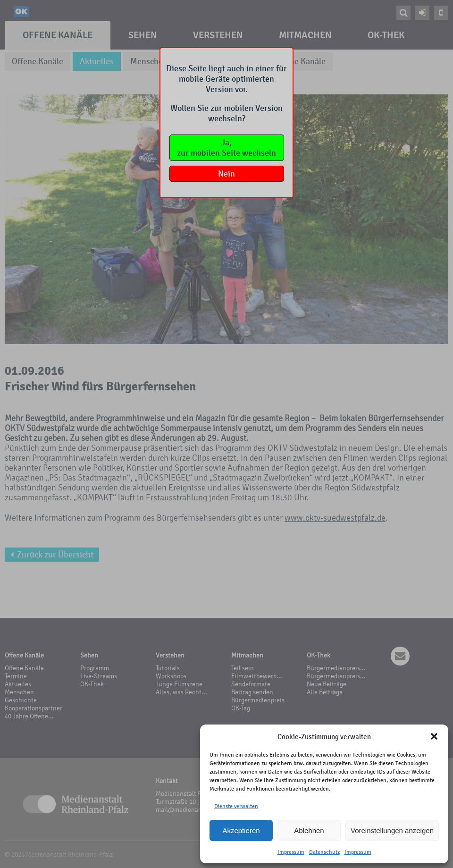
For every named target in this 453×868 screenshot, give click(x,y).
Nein (226, 174)
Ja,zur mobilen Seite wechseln (226, 148)
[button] (434, 736)
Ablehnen (309, 830)
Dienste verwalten (236, 806)
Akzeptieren (241, 830)
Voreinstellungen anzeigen (392, 830)
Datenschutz (324, 852)
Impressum (291, 852)
